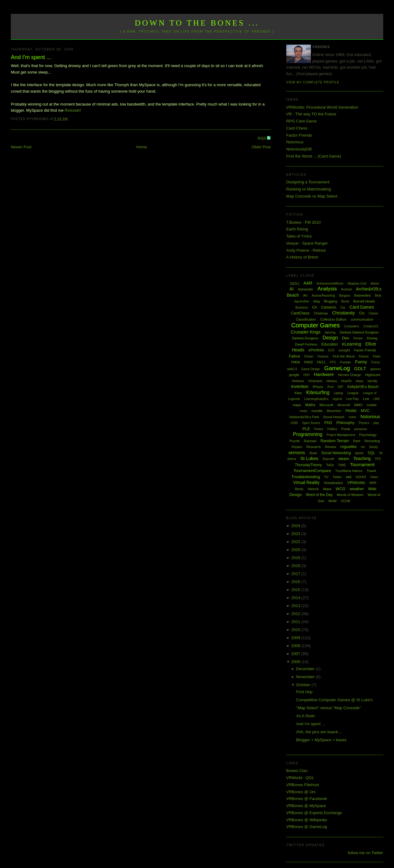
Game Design (311, 369)
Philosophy (346, 423)
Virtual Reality (306, 482)
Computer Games (316, 325)
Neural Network (334, 417)
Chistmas (321, 313)
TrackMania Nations (349, 471)
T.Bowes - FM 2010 (304, 222)
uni (349, 477)
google (294, 375)
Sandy (373, 447)
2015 (296, 590)
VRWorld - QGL (300, 778)
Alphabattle (305, 289)
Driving (372, 338)
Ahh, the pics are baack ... (319, 732)
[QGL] (295, 283)
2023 (296, 534)
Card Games (362, 307)
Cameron (329, 307)
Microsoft (326, 405)
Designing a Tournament (308, 182)
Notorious (295, 142)
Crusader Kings (306, 332)
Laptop (338, 393)
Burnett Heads (364, 301)
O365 (294, 423)
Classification (306, 319)
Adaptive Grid (357, 284)
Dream (358, 338)
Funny (361, 362)
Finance (323, 356)
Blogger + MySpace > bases (321, 740)
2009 (296, 638)
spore (359, 453)
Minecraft (344, 405)
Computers (352, 326)
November (306, 677)
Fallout (295, 356)
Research (314, 447)
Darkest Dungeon (305, 338)
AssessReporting (323, 296)
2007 (296, 654)
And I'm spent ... (31, 57)
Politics (332, 429)
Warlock (313, 489)
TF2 (378, 459)
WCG (340, 489)
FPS (333, 362)
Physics (364, 423)
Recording (372, 441)
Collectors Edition (333, 319)
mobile (372, 405)
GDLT (360, 368)
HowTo (347, 381)
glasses (376, 369)
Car (343, 308)
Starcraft (328, 459)
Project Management (341, 435)
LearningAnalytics (316, 399)
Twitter (337, 477)
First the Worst (344, 356)
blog (317, 301)
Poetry (319, 429)
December (306, 669)
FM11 (321, 362)
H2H (307, 375)
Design (330, 338)
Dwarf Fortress (306, 344)
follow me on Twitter (366, 853)
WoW (333, 501)
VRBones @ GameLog (307, 827)
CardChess (300, 313)
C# (314, 307)
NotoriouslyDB (299, 149)
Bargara (345, 296)
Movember (334, 411)
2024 (296, 526)
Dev (346, 338)
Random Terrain (335, 441)
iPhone (318, 387)
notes (352, 417)
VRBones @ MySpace (306, 806)
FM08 (295, 362)
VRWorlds (356, 483)
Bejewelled (362, 295)
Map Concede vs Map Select (312, 196)
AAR (308, 283)
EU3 (331, 350)
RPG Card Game (302, 121)
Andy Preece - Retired (306, 250)
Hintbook (298, 381)
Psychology (368, 435)
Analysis (327, 289)
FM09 (308, 362)
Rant (357, 441)
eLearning (352, 344)
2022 (296, 542)
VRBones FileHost (303, 785)
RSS (262, 138)
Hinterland (316, 381)
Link (366, 399)
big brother (302, 301)
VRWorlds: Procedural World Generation (322, 107)
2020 (296, 550)
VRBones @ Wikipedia (307, 820)
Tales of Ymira (299, 236)
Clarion (373, 313)
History (332, 381)
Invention (300, 386)
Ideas (360, 381)
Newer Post (21, 147)
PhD (328, 423)
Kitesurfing (318, 392)
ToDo (330, 465)
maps (297, 405)
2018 (296, 566)
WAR (373, 483)
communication (362, 319)
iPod (331, 387)
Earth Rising (297, 229)
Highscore (373, 375)
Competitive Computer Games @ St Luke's (334, 700)
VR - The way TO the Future (311, 114)
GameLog (337, 368)
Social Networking (336, 453)
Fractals (345, 362)
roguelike (349, 447)
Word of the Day (319, 495)
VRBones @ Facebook (307, 799)
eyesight (344, 350)
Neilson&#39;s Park (304, 417)
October (304, 685)
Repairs (297, 447)
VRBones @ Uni (301, 792)
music (351, 410)
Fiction (309, 356)
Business (302, 308)
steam (344, 459)
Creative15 (371, 326)
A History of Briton (302, 257)
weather (357, 489)
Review (331, 447)
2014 (296, 598)
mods (303, 411)
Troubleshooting (306, 477)
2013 (296, 606)
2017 (296, 574)
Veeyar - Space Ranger (307, 243)
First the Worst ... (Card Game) (314, 156)
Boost (345, 301)
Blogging (330, 301)
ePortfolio (316, 350)
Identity (372, 381)
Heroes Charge (350, 375)
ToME (342, 465)
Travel (371, 471)
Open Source (311, 423)
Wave (327, 489)
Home (142, 147)
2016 (296, 582)
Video (374, 477)
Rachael (310, 441)
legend (337, 399)
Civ (362, 313)
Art (305, 295)
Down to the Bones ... (197, 23)
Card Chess (297, 128)
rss (363, 447)
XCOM (345, 501)
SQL (371, 453)
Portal (346, 429)
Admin (375, 284)
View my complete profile (313, 82)
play (376, 423)
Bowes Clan (297, 771)
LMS (377, 399)
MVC (365, 411)
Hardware (324, 374)
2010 (296, 630)
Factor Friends (299, 135)
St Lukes (309, 458)
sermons (297, 453)
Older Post (261, 147)
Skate (313, 453)
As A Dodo (306, 716)
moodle (317, 411)
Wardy (299, 489)
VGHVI (361, 477)
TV (326, 477)
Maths (310, 405)
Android (346, 289)
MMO (358, 405)
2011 (296, 622)
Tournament (362, 464)
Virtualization (334, 483)
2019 (296, 558)
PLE (306, 429)
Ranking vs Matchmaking (309, 189)
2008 (296, 646)
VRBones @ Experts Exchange (314, 813)
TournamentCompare (312, 471)
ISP (340, 387)
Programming (308, 434)
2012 (296, 614)
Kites (298, 393)
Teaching (362, 458)
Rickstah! (73, 110)
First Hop (304, 692)
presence (361, 429)
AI (291, 289)
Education (330, 344)
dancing (330, 332)
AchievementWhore (330, 284)
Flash (376, 356)
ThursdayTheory (308, 465)
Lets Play (352, 399)
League (353, 393)
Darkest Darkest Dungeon (359, 332)
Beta (378, 296)
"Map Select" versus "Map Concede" (328, 708)
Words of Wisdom (350, 495)
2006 (296, 662)
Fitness (364, 356)
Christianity (344, 313)
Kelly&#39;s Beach (363, 387)
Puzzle (295, 441)
